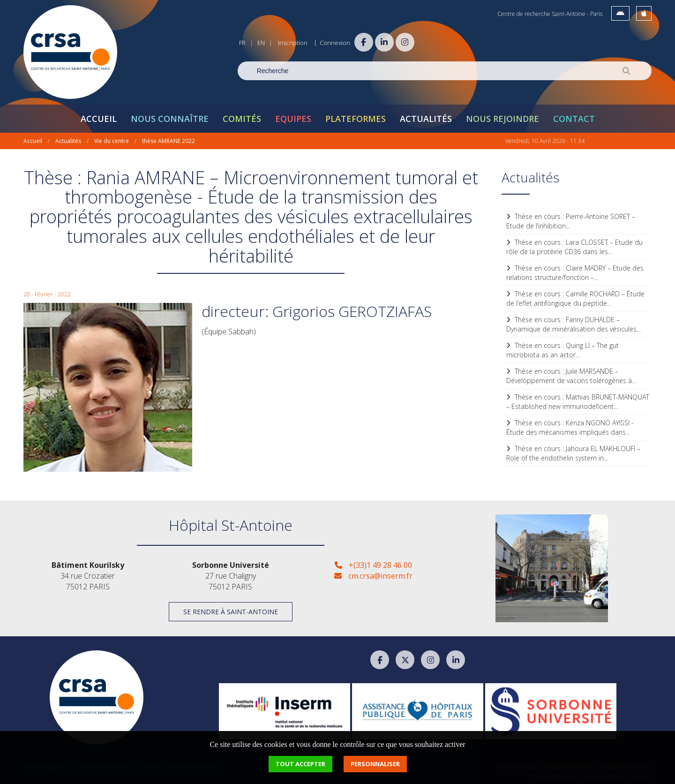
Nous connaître (170, 118)
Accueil (99, 118)
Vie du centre (112, 140)
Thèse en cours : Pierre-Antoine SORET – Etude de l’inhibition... (571, 220)
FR (242, 43)
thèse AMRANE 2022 (169, 140)
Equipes (293, 118)
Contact (574, 118)
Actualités (426, 118)
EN (261, 43)
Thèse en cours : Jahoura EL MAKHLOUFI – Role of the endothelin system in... (573, 452)
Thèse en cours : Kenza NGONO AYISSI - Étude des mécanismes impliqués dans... (570, 426)
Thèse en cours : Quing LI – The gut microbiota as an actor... (562, 349)
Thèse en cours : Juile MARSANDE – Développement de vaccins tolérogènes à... (571, 375)
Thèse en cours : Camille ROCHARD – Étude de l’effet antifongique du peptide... (575, 298)
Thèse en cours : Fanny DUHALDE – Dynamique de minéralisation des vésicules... (574, 323)
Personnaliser (375, 764)
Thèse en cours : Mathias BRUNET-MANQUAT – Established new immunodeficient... (578, 401)
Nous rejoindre (502, 118)
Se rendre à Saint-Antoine (231, 611)
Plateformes (356, 118)
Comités (242, 118)
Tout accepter (300, 764)
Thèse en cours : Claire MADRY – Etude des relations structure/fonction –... (575, 272)
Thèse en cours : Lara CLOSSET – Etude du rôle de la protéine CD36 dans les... (574, 246)
